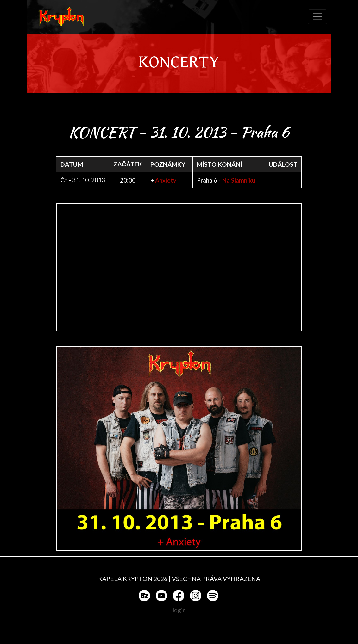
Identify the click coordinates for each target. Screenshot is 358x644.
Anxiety (166, 180)
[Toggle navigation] (317, 17)
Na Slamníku (239, 180)
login (179, 610)
